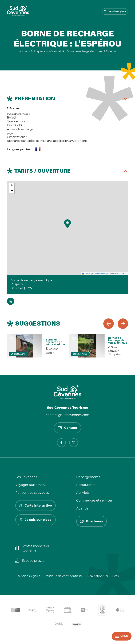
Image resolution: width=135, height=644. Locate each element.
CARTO (124, 273)
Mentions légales (28, 576)
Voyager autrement (31, 485)
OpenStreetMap (101, 273)
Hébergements (88, 477)
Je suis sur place (115, 11)
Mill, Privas (112, 576)
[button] (67, 224)
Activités (83, 493)
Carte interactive (35, 506)
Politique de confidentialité (64, 576)
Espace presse (30, 561)
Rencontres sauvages (32, 493)
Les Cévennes (26, 477)
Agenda (82, 508)
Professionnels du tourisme (33, 548)
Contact (67, 428)
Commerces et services (94, 500)
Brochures (92, 521)
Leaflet (86, 273)
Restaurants (86, 485)
